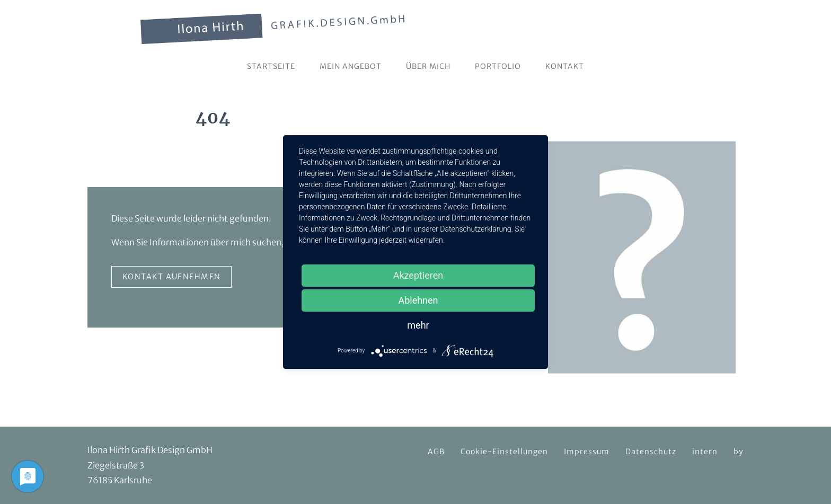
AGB (436, 452)
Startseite (271, 66)
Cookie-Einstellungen (504, 452)
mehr (418, 325)
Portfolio (498, 66)
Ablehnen (418, 300)
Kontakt (565, 66)
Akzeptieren (418, 275)
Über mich (428, 66)
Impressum (587, 452)
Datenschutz (651, 452)
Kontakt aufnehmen (171, 277)
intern (705, 452)
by (739, 452)
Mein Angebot (351, 66)
